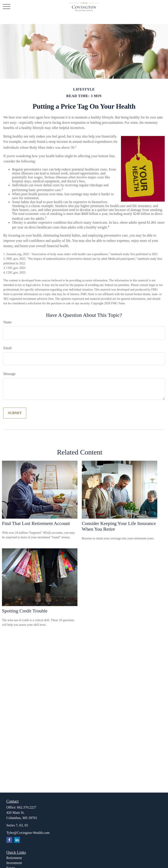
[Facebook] (9, 840)
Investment (14, 863)
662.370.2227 (27, 807)
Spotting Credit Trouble (25, 611)
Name (7, 322)
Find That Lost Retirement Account (36, 523)
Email (7, 348)
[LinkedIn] (17, 840)
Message (9, 374)
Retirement (14, 858)
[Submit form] (15, 413)
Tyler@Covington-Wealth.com (28, 833)
